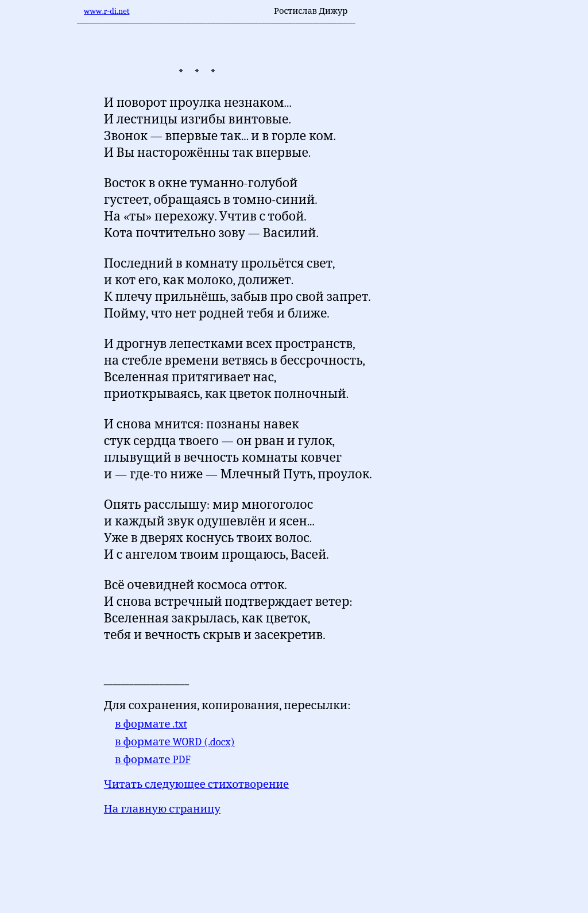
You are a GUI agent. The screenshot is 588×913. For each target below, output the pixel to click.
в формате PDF (153, 760)
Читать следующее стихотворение (196, 784)
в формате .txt (151, 724)
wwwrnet (107, 11)
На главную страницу (162, 809)
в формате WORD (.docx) (175, 742)
